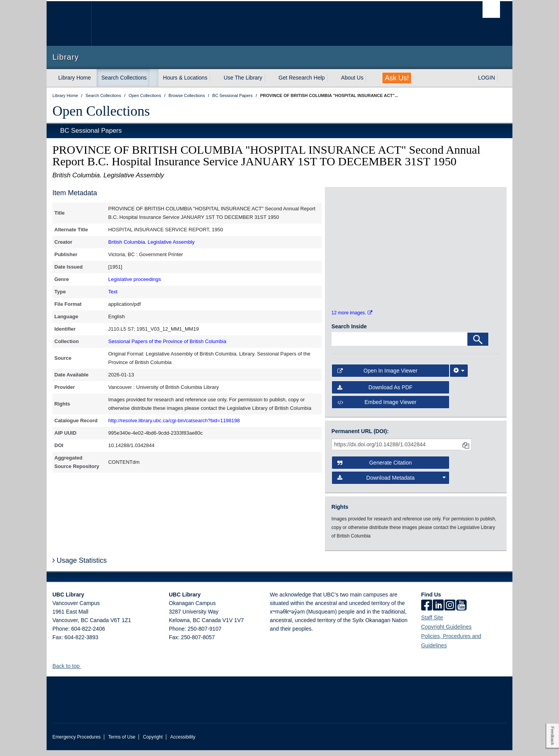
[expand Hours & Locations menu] (214, 78)
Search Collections (124, 78)
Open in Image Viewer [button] (378, 377)
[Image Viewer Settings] (459, 377)
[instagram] (450, 612)
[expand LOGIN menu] (502, 78)
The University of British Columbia (69, 23)
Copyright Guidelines (446, 633)
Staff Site (432, 623)
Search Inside (349, 333)
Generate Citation (375, 469)
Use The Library (243, 78)
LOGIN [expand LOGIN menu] (486, 78)
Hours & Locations (185, 78)
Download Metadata (392, 484)
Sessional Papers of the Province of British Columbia (167, 341)
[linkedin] (438, 612)
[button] (84, 672)
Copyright (153, 743)
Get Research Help (302, 78)
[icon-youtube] (461, 612)
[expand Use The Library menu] (269, 78)
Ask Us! (397, 78)
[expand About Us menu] (370, 78)
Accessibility (183, 743)
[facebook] (427, 612)
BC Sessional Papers (91, 131)
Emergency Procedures (76, 743)
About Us (352, 78)
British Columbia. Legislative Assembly (152, 242)
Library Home (75, 78)
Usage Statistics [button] (80, 567)
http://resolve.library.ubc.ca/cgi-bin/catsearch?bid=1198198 (174, 420)
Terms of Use (122, 743)
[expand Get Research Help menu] (332, 78)
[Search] (478, 345)
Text (113, 292)
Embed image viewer (377, 408)
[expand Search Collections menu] (154, 78)
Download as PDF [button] (375, 393)
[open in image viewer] (353, 223)
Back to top (70, 672)
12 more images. (352, 319)
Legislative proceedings (135, 279)
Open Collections (101, 111)
